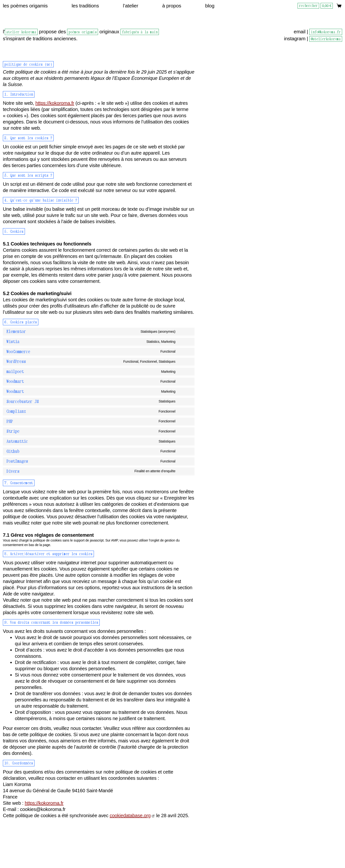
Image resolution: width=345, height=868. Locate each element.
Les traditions (85, 6)
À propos (172, 6)
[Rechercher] (309, 6)
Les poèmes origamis (25, 6)
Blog (210, 6)
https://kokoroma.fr (55, 103)
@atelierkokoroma (326, 39)
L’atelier (131, 6)
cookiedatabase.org (130, 816)
